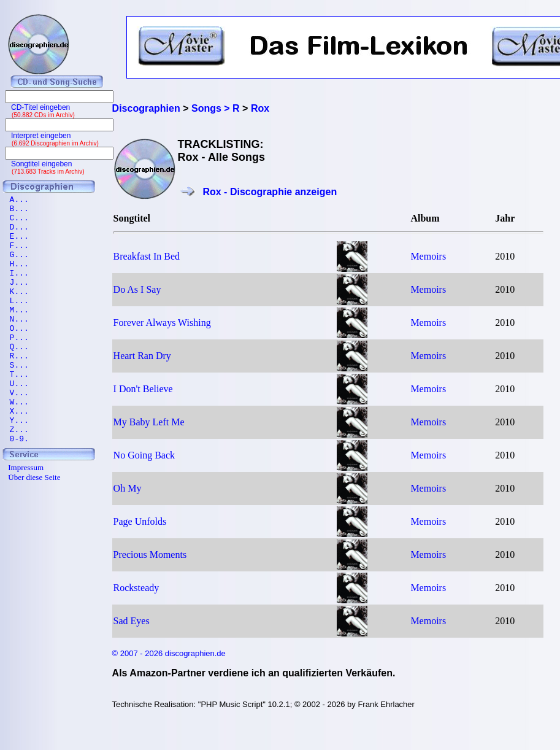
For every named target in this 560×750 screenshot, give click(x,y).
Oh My (128, 488)
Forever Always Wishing (162, 323)
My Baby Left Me (149, 422)
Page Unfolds (140, 521)
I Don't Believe (143, 389)
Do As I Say (137, 289)
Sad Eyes (132, 621)
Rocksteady (136, 588)
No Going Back (144, 455)
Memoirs (428, 256)
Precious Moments (150, 555)
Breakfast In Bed (147, 256)
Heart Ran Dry (142, 356)
